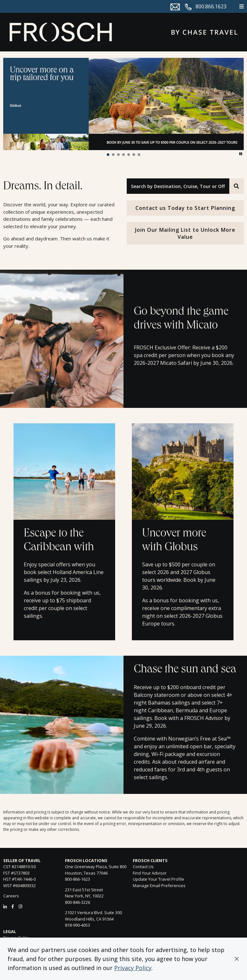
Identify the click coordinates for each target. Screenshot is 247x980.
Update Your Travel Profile (159, 879)
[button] (237, 959)
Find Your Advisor (150, 873)
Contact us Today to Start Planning (185, 208)
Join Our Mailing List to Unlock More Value (185, 233)
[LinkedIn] (5, 906)
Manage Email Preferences (159, 886)
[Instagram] (20, 906)
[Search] (237, 186)
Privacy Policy (133, 968)
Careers (11, 896)
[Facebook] (13, 906)
